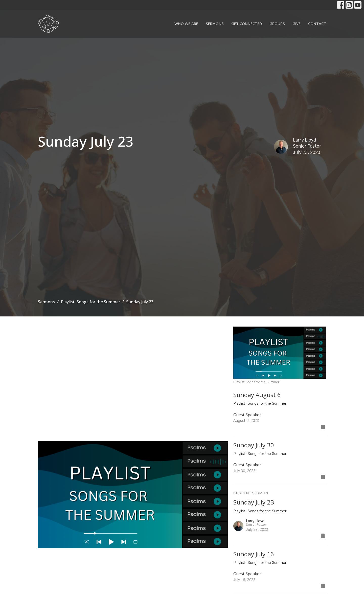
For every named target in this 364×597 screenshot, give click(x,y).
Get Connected (247, 24)
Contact (317, 24)
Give (297, 24)
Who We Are (186, 24)
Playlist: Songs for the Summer (90, 302)
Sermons (215, 24)
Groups (277, 24)
